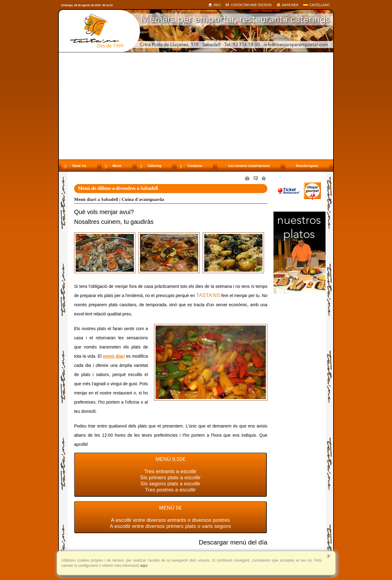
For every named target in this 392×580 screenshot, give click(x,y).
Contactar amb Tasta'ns (249, 5)
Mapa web (287, 5)
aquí (143, 566)
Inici (215, 5)
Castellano (316, 5)
